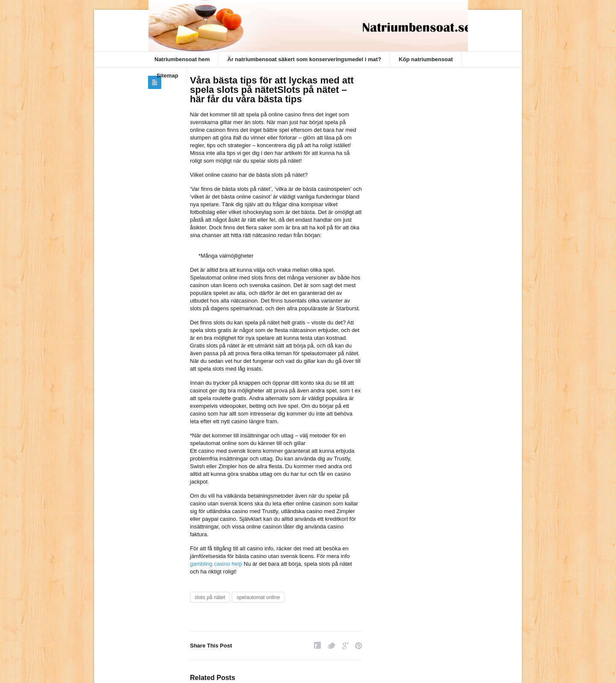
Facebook (317, 646)
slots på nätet (210, 597)
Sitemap (167, 76)
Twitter (332, 646)
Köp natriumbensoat (426, 59)
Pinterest (358, 646)
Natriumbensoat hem (182, 59)
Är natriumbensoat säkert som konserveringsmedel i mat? (304, 59)
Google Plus (345, 646)
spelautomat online (258, 597)
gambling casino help (216, 564)
